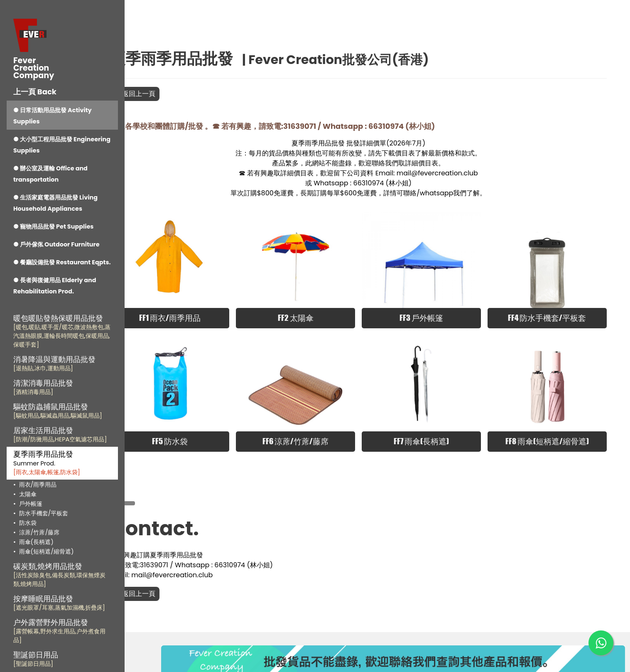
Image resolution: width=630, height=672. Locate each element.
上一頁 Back (35, 92)
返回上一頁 (173, 94)
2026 (416, 143)
